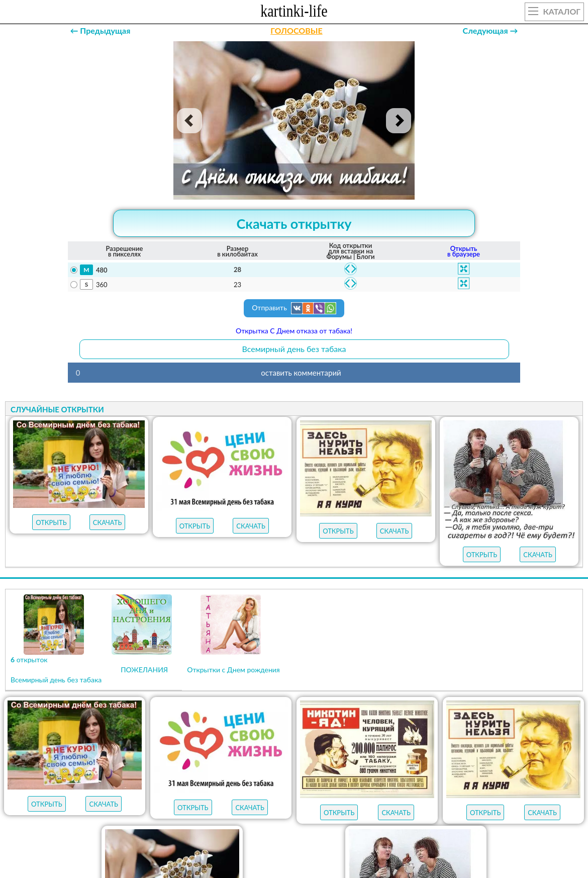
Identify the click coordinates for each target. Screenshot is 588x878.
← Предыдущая (100, 30)
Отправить (294, 308)
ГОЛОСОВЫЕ (296, 30)
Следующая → (491, 30)
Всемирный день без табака (294, 349)
